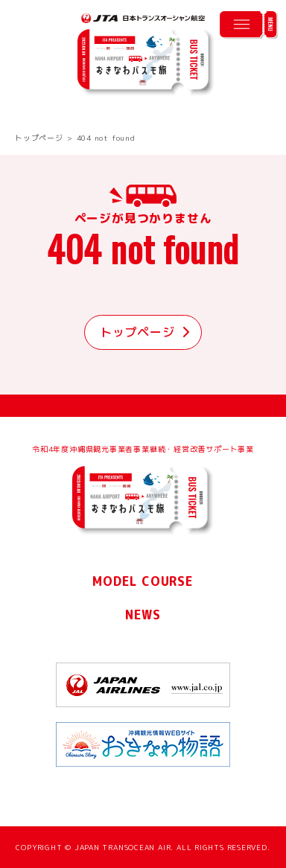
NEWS (143, 615)
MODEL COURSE (143, 581)
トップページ (39, 138)
